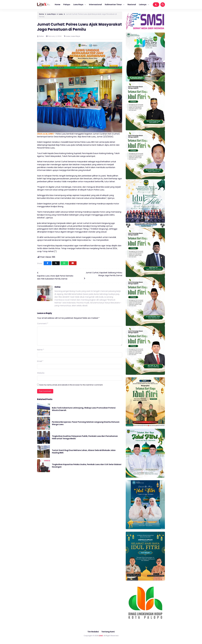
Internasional (95, 5)
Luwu (68, 36)
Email (40, 361)
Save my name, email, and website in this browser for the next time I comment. (71, 385)
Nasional (132, 5)
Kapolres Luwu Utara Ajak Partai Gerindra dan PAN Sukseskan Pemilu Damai (55, 277)
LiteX (101, 636)
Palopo (67, 5)
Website (41, 373)
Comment (43, 324)
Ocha (41, 36)
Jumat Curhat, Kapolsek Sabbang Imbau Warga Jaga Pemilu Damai (104, 274)
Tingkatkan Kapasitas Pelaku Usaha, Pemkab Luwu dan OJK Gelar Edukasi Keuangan (87, 466)
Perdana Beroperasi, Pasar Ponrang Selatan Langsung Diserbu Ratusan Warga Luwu (86, 423)
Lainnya (143, 5)
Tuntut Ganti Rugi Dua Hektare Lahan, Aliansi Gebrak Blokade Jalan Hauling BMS (84, 452)
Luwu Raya (78, 5)
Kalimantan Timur (113, 5)
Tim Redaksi (93, 632)
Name (41, 350)
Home (58, 5)
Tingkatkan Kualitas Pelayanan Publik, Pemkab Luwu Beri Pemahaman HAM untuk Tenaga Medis (85, 437)
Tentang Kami (108, 632)
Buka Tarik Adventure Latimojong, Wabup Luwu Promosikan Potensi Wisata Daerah (84, 409)
